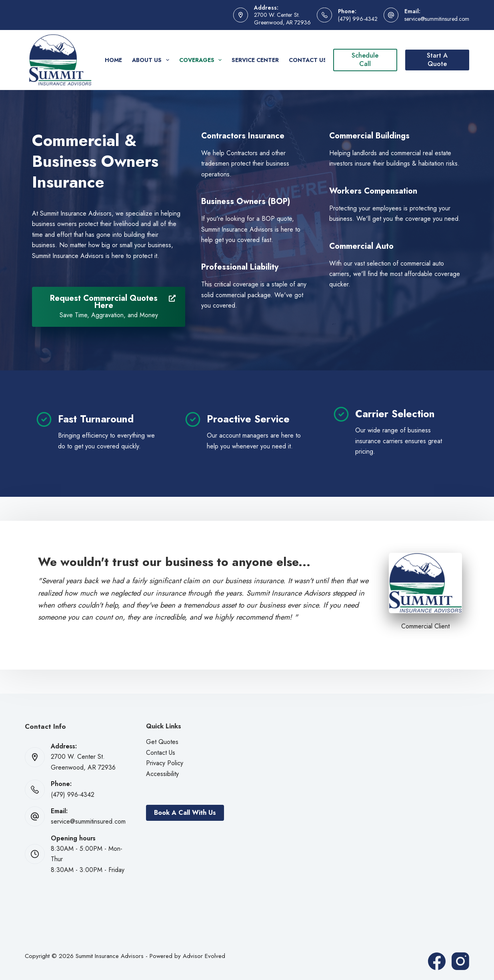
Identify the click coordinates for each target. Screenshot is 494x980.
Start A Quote (437, 60)
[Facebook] (437, 961)
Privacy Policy (165, 763)
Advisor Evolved (204, 956)
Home (113, 60)
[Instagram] (460, 961)
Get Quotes (162, 742)
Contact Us (308, 60)
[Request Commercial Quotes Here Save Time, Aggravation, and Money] (109, 307)
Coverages (202, 60)
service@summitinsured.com (437, 19)
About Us (152, 60)
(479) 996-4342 (358, 19)
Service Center (255, 60)
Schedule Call (365, 60)
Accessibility (162, 774)
